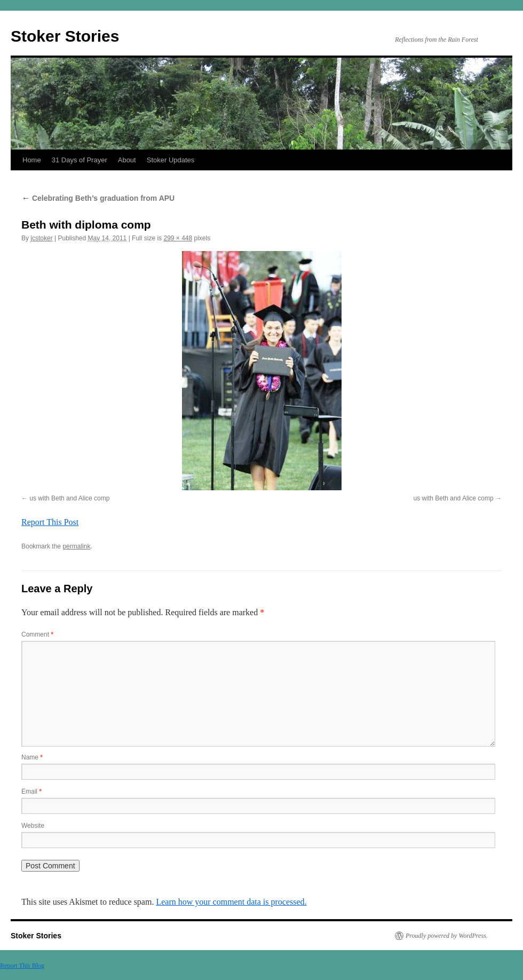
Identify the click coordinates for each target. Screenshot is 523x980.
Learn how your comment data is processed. (231, 902)
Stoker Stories (65, 36)
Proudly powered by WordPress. (447, 936)
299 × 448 (178, 238)
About (127, 160)
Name (32, 757)
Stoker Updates (171, 160)
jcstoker (41, 238)
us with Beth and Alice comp (69, 498)
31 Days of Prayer (80, 160)
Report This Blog (22, 966)
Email (31, 791)
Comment (37, 634)
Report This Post (50, 522)
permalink (76, 546)
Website (33, 826)
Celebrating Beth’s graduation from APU (98, 198)
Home (32, 160)
